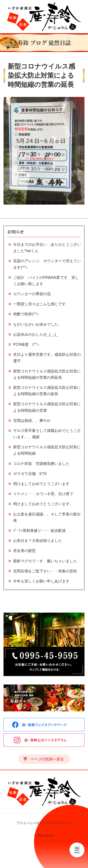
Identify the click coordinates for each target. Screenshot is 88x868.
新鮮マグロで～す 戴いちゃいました (45, 561)
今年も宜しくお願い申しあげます (41, 581)
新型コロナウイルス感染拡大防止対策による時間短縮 (47, 450)
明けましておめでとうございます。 (43, 504)
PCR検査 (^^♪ (26, 344)
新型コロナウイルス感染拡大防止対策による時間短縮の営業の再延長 (47, 374)
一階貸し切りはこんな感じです (39, 304)
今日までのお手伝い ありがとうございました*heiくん (47, 248)
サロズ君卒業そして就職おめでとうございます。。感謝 (47, 434)
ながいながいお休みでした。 (38, 324)
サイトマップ (62, 823)
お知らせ (16, 232)
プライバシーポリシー (33, 823)
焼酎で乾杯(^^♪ (26, 314)
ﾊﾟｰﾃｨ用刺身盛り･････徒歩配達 (39, 531)
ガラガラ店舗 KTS (32, 474)
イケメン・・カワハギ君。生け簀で (43, 494)
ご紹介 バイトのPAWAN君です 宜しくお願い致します (46, 281)
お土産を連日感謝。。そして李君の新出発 (47, 517)
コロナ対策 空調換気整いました (41, 464)
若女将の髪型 (24, 551)
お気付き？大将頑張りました (38, 541)
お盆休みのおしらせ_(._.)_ (35, 334)
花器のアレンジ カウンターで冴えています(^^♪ (47, 264)
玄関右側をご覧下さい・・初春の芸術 (45, 571)
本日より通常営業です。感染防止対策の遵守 (47, 358)
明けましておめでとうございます (41, 484)
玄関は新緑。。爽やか (32, 421)
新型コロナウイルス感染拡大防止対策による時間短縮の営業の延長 (47, 391)
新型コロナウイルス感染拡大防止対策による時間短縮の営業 (47, 407)
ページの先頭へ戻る (47, 759)
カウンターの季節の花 (32, 294)
